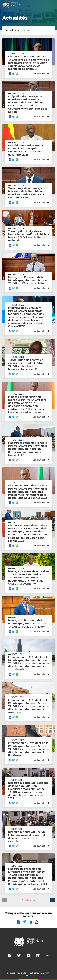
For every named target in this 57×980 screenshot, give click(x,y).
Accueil (9, 30)
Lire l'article (41, 503)
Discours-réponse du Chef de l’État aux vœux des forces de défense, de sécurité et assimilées (27, 837)
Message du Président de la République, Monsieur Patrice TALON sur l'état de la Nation (27, 623)
